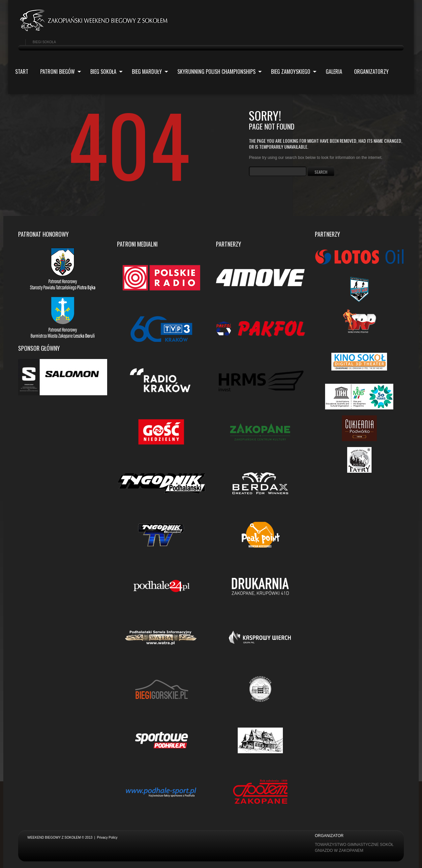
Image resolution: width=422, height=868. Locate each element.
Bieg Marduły (147, 72)
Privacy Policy (107, 838)
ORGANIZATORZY (371, 72)
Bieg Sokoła (104, 72)
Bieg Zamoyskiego (291, 72)
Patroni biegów (58, 72)
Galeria (334, 72)
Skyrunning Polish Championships (217, 72)
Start (22, 72)
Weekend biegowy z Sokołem (54, 838)
